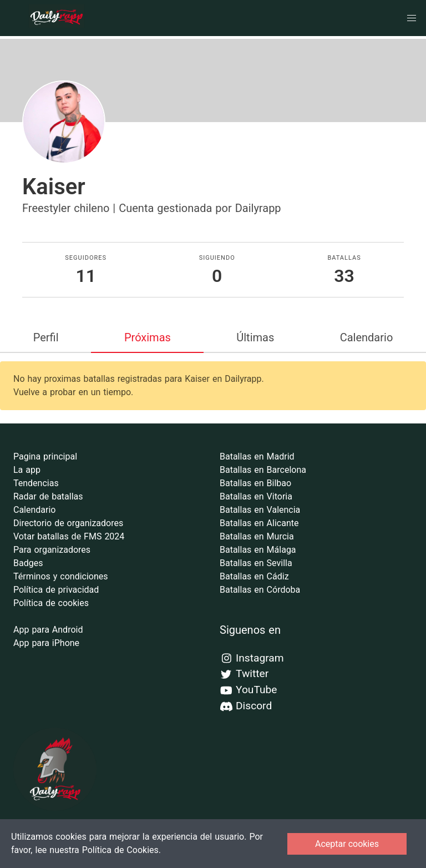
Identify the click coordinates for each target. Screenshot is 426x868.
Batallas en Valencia (260, 510)
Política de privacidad (56, 590)
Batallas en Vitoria (256, 496)
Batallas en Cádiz (254, 576)
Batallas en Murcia (257, 536)
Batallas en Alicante (259, 523)
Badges (28, 563)
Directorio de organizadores (68, 523)
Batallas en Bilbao (255, 483)
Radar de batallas (48, 496)
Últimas (255, 337)
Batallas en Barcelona (263, 470)
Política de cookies (51, 603)
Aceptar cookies (347, 844)
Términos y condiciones (61, 576)
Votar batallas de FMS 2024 (69, 536)
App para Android (48, 630)
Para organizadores (52, 550)
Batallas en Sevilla (256, 563)
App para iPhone (46, 643)
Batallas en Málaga (258, 550)
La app (27, 470)
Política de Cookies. (121, 850)
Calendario (367, 337)
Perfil (46, 337)
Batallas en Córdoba (260, 590)
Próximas (148, 337)
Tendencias (36, 483)
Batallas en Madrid (257, 456)
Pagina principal (45, 456)
